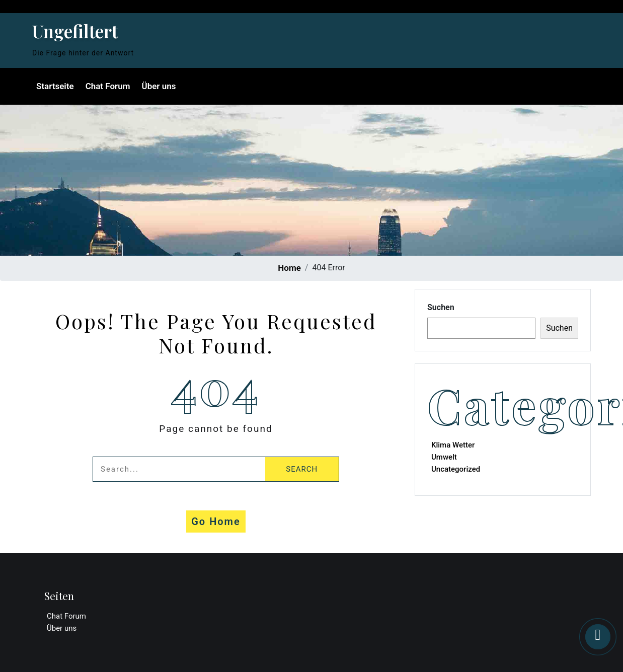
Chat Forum (108, 86)
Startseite (55, 86)
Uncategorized (456, 469)
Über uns (159, 86)
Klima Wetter (453, 445)
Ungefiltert (75, 31)
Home (289, 268)
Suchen (441, 307)
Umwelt (444, 457)
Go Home (216, 521)
